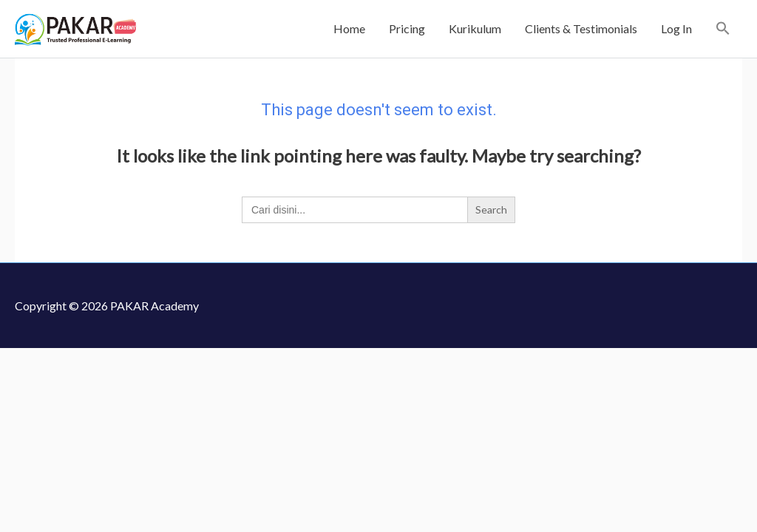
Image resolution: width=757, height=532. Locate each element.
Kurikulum (475, 28)
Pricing (407, 28)
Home (349, 28)
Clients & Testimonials (581, 28)
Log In (676, 28)
